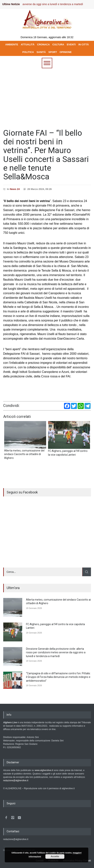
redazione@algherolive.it (16, 781)
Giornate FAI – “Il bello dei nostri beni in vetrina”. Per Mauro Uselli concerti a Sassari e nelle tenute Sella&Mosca (46, 155)
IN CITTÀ (84, 45)
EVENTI (71, 45)
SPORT (53, 52)
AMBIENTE (12, 45)
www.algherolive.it (44, 770)
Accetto (55, 856)
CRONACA (43, 45)
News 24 (15, 189)
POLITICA (28, 52)
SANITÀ (41, 52)
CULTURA (58, 45)
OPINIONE (66, 52)
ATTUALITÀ (28, 45)
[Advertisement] (47, 97)
